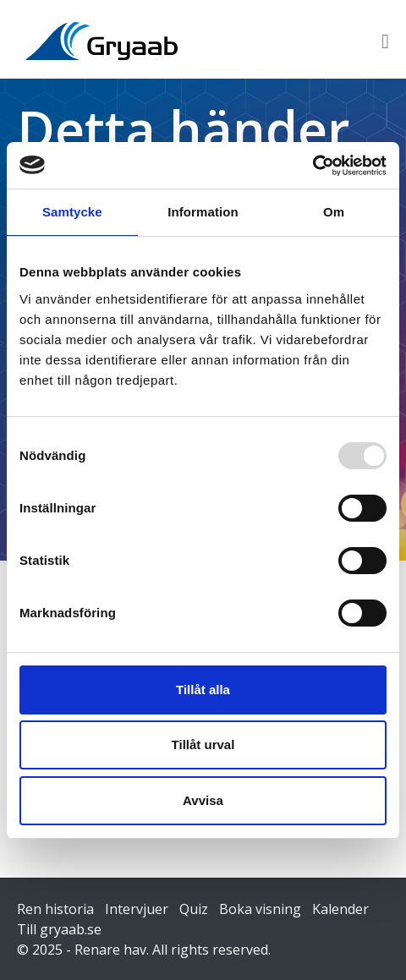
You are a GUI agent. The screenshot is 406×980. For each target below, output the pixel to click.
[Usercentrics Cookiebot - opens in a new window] (313, 166)
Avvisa (203, 800)
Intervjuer (137, 909)
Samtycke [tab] (72, 212)
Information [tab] (203, 212)
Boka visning (260, 909)
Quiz (194, 909)
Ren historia (55, 909)
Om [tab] (334, 212)
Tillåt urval (203, 745)
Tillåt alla (203, 690)
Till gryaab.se (59, 929)
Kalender (340, 909)
